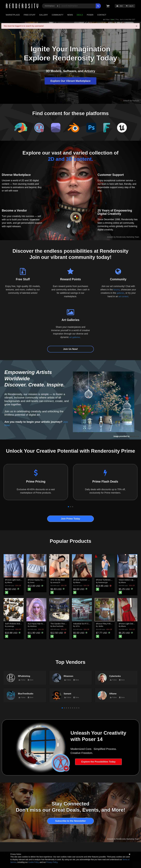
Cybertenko (115, 676)
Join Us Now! (70, 349)
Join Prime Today (71, 519)
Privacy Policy (52, 862)
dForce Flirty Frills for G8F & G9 (110, 624)
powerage (11, 626)
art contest (124, 296)
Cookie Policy (34, 862)
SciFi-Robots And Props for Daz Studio (22, 624)
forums (116, 290)
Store (31, 680)
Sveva (32, 583)
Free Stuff (29, 15)
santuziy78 (56, 583)
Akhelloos (33, 626)
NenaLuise (135, 436)
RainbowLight (103, 583)
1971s (78, 626)
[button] (68, 507)
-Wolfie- (101, 626)
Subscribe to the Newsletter (70, 821)
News (70, 15)
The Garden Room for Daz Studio (65, 624)
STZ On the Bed (57, 580)
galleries (120, 293)
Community (58, 15)
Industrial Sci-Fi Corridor (84, 624)
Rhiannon (68, 676)
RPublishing (24, 676)
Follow (22, 680)
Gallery (44, 15)
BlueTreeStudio (58, 626)
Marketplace (13, 15)
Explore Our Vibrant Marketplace (70, 81)
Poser (90, 15)
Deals (80, 15)
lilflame (10, 583)
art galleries (75, 337)
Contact (102, 15)
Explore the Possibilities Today (99, 762)
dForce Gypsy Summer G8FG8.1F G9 (44, 580)
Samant (67, 694)
